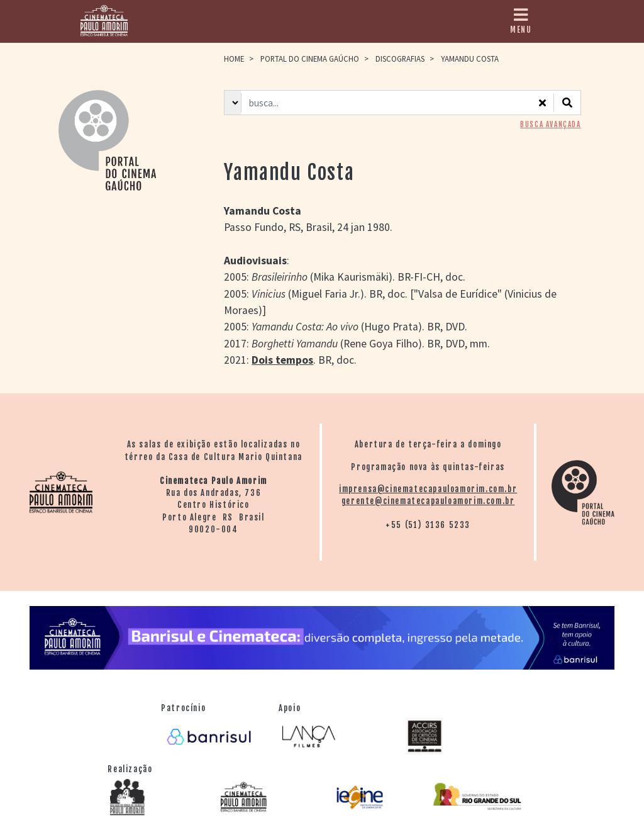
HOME (234, 59)
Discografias (400, 59)
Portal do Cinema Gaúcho (310, 59)
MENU (521, 21)
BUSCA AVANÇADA (550, 125)
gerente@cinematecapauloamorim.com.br (428, 501)
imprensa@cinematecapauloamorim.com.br (428, 489)
